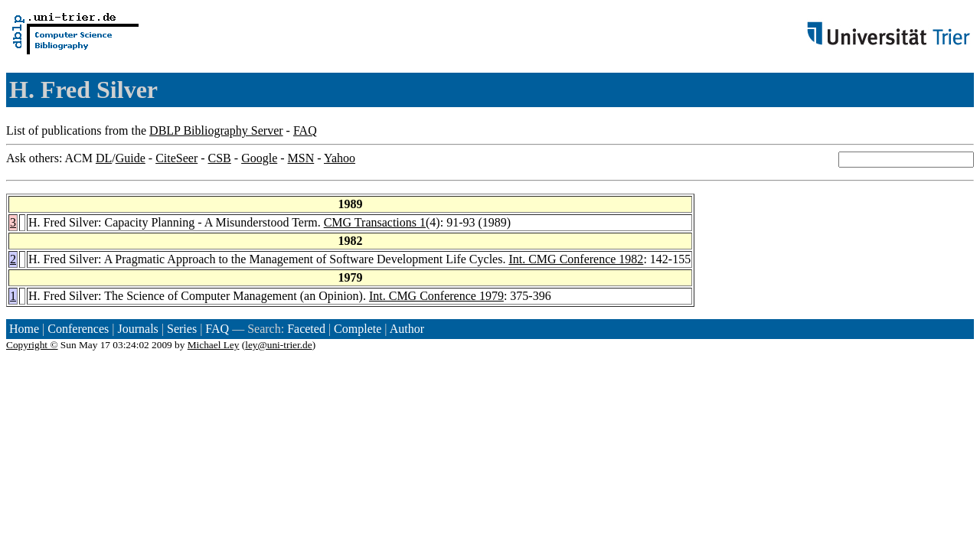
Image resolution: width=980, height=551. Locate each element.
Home (24, 329)
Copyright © (32, 345)
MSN (301, 158)
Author (407, 329)
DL (104, 158)
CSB (220, 158)
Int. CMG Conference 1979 (436, 296)
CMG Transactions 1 (375, 222)
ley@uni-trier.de (278, 345)
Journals (137, 329)
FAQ (305, 130)
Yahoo (340, 158)
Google (259, 158)
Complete (358, 329)
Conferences (78, 329)
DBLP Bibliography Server (216, 130)
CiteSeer (176, 158)
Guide (131, 158)
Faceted (306, 329)
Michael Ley (214, 345)
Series (182, 329)
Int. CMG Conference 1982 (576, 259)
